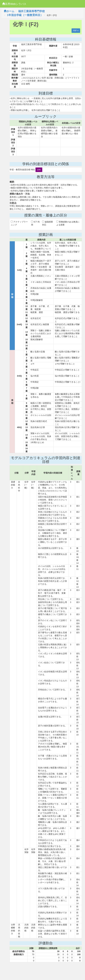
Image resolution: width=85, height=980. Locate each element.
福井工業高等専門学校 (31, 11)
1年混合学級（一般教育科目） (25, 15)
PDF (76, 31)
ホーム (9, 11)
